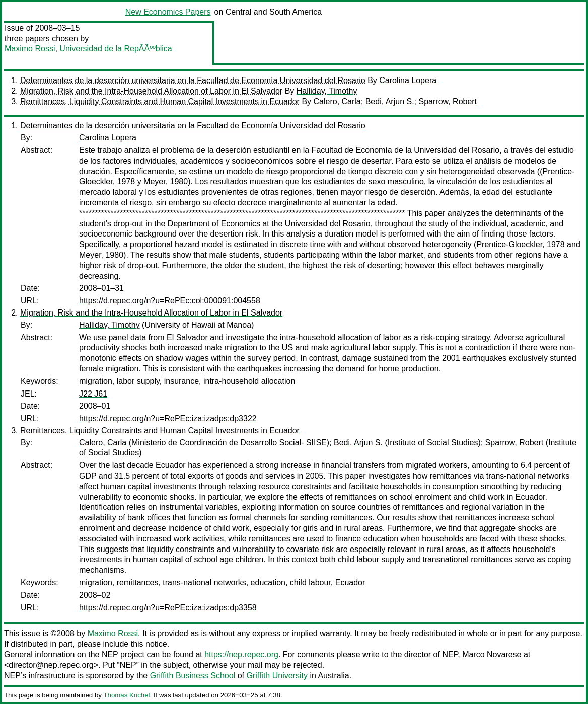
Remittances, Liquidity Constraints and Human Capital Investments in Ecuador (160, 101)
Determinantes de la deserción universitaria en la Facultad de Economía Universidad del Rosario (193, 80)
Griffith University (277, 676)
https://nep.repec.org (241, 654)
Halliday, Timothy (327, 91)
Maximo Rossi (30, 49)
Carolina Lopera (408, 80)
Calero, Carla (337, 101)
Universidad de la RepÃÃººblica (116, 49)
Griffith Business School (193, 676)
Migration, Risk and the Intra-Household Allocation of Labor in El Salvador (151, 91)
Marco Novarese (492, 654)
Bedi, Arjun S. (390, 101)
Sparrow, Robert (448, 101)
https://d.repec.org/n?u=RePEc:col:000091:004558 (170, 301)
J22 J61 (93, 394)
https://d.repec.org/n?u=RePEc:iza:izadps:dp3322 (168, 418)
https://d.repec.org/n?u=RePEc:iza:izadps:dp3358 (168, 608)
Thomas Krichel (126, 695)
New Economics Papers (168, 12)
